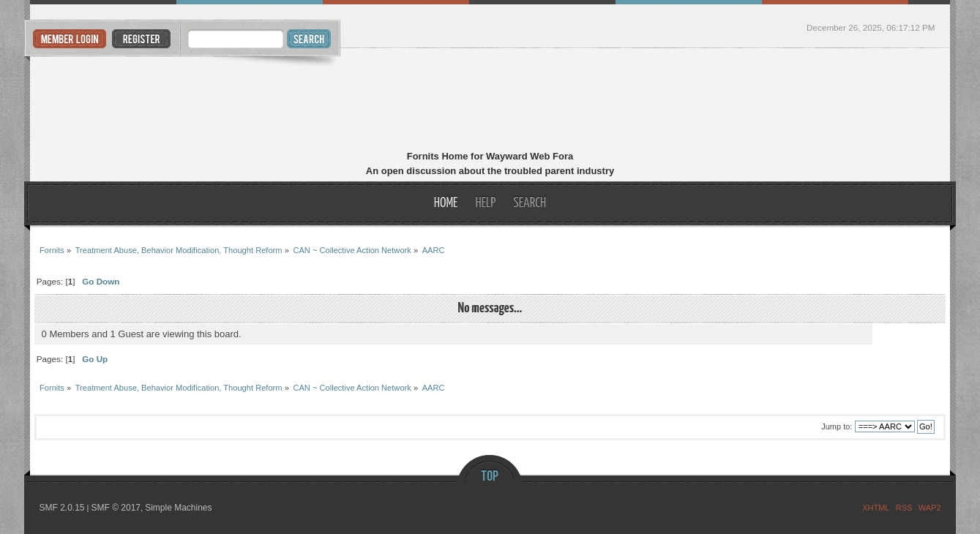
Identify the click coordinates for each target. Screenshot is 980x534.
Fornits (490, 101)
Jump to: (837, 426)
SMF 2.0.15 (61, 508)
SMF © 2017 (116, 508)
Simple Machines (178, 508)
